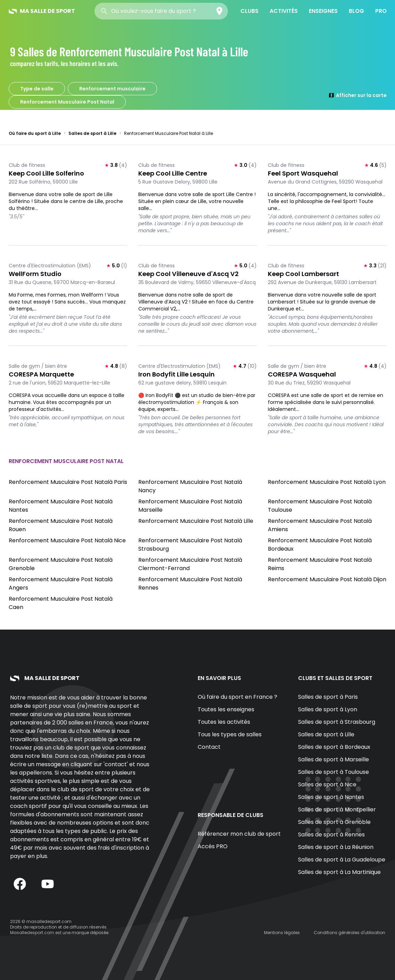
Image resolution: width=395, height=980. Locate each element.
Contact (209, 747)
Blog (356, 11)
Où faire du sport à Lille (35, 133)
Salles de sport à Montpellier (337, 809)
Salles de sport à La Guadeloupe (342, 860)
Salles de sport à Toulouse (334, 772)
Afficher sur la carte (357, 95)
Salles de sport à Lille (92, 133)
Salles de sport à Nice (327, 784)
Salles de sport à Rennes (331, 835)
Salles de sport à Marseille (334, 759)
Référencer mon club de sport (239, 834)
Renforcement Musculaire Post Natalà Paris (68, 482)
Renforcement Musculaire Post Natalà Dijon (327, 579)
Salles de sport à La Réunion (336, 847)
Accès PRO (213, 846)
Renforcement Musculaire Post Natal (67, 102)
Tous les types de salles (230, 734)
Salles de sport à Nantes (331, 797)
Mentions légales (282, 933)
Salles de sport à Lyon (328, 709)
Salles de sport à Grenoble (334, 822)
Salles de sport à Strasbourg (337, 722)
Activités (284, 11)
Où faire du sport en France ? (237, 697)
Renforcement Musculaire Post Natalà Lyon (327, 482)
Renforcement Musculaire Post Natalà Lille (196, 521)
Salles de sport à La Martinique (339, 872)
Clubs (249, 11)
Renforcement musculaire (112, 89)
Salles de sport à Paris (328, 697)
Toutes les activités (224, 722)
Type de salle (37, 89)
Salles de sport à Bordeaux (334, 747)
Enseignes (323, 11)
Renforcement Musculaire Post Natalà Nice (67, 540)
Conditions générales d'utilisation (349, 933)
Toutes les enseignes (226, 709)
